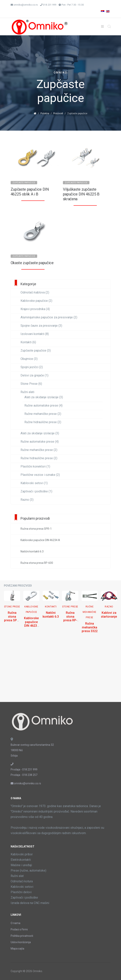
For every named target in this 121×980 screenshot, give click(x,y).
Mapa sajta (17, 949)
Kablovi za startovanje (109, 615)
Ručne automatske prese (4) (43, 406)
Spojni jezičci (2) (32, 367)
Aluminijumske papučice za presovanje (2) (49, 317)
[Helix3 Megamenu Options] (102, 27)
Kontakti (51, 607)
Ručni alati (27, 392)
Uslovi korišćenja (21, 942)
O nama (15, 923)
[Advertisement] (60, 671)
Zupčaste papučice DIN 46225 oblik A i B (30, 192)
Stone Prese (12, 607)
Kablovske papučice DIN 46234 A (31, 624)
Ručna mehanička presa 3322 (90, 627)
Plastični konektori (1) (35, 467)
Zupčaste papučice (24, 183)
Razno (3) (27, 500)
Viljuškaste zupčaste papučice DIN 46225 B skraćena (81, 194)
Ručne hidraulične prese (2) (43, 422)
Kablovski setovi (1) (34, 483)
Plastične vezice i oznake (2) (40, 475)
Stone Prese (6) (31, 384)
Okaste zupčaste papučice (32, 263)
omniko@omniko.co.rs (26, 5)
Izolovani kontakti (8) (35, 334)
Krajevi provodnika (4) (35, 309)
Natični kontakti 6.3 (51, 615)
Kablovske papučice (31, 609)
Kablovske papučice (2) (36, 301)
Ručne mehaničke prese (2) (43, 414)
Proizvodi (58, 113)
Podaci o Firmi (19, 929)
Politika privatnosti (22, 936)
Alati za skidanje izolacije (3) (44, 397)
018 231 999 (50, 5)
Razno (109, 607)
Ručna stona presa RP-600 (70, 618)
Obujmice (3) (29, 359)
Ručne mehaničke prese (90, 612)
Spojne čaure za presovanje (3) (41, 326)
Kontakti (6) (28, 342)
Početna (45, 113)
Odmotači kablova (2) (35, 293)
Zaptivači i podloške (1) (36, 491)
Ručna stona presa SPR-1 (12, 618)
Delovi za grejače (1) (34, 375)
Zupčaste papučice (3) (36, 351)
